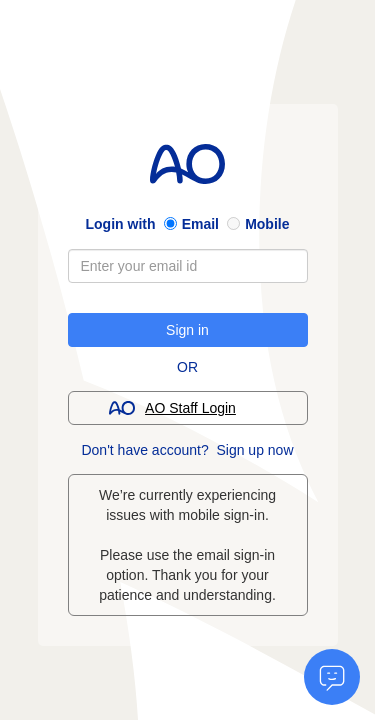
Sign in (187, 330)
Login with (121, 224)
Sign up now (254, 450)
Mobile (267, 224)
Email (200, 224)
